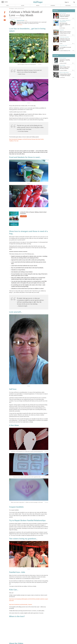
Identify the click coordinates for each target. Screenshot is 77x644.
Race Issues (62, 65)
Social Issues (63, 13)
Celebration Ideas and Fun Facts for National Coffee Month (65, 40)
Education (68, 6)
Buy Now (23, 216)
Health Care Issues (64, 73)
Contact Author (19, 25)
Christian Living (63, 46)
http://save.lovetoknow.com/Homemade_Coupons (21, 605)
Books (38, 6)
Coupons (62, 30)
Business (53, 6)
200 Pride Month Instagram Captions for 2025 (65, 25)
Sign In (67, 2)
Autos (23, 6)
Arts (8, 6)
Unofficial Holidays (64, 37)
